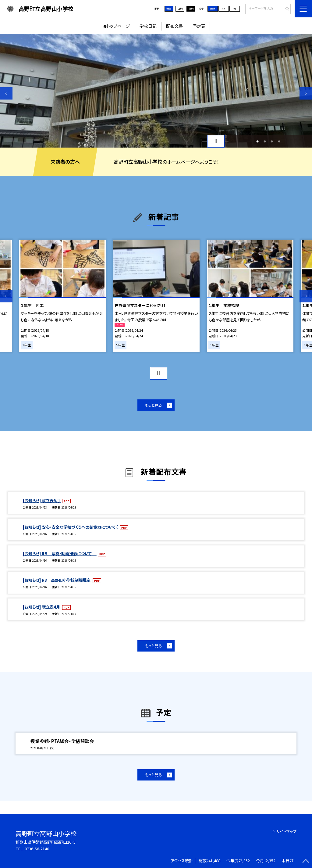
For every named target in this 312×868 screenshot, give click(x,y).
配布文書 (175, 26)
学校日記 (148, 26)
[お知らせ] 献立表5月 (42, 500)
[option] (156, 91)
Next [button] (306, 93)
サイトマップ (286, 831)
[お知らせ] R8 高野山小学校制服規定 (57, 580)
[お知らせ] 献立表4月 (42, 607)
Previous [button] (6, 93)
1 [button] (257, 141)
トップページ (118, 26)
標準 (213, 9)
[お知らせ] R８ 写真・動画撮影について (60, 554)
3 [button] (272, 141)
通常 (169, 9)
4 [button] (279, 141)
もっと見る (153, 405)
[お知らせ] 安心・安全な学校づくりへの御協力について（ (71, 527)
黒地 (191, 9)
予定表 (199, 26)
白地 (180, 9)
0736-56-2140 (37, 849)
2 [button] (265, 141)
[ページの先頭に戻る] (306, 862)
